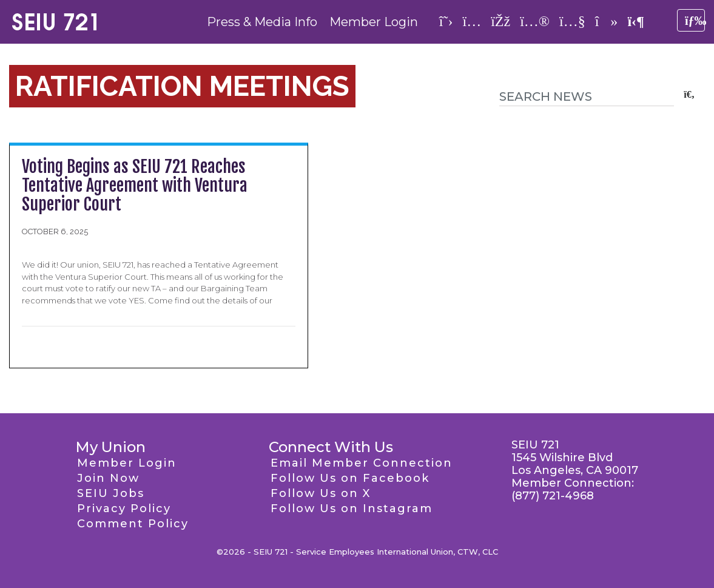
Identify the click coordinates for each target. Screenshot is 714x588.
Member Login (374, 22)
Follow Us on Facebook (350, 478)
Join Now (108, 478)
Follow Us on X (321, 493)
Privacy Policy (124, 509)
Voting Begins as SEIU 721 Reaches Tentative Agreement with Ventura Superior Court (135, 185)
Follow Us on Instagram (352, 509)
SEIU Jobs (111, 493)
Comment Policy (133, 524)
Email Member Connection (362, 463)
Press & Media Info (262, 22)
